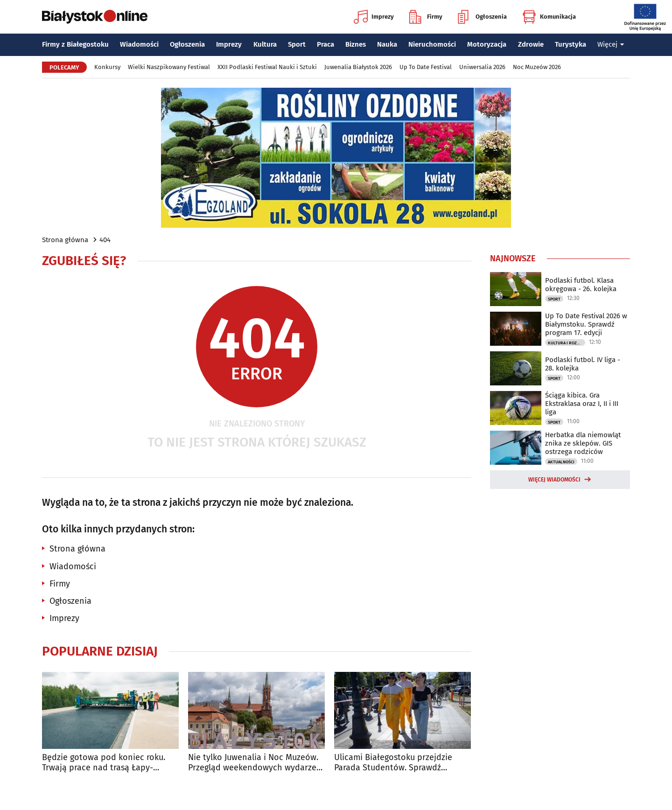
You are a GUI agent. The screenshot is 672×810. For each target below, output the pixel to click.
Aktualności (561, 462)
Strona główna (65, 240)
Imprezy (374, 17)
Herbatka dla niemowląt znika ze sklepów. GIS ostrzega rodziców (583, 443)
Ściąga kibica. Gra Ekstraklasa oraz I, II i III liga (582, 404)
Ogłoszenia (482, 17)
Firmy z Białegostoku (75, 44)
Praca (325, 44)
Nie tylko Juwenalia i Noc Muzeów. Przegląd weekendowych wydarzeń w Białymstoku (255, 763)
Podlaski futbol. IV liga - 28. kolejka (583, 364)
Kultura (265, 44)
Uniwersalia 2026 (482, 67)
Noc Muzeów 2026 (537, 67)
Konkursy (107, 67)
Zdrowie (531, 44)
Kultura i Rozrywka (567, 343)
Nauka (387, 44)
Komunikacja (549, 17)
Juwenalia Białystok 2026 (358, 67)
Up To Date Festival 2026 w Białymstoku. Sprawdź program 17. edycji (586, 324)
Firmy (426, 17)
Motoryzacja (487, 44)
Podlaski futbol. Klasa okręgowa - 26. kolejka (581, 285)
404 (105, 240)
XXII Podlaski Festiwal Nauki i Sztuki (267, 67)
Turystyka (570, 44)
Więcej (611, 44)
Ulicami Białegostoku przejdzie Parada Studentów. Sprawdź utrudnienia (393, 763)
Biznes (356, 44)
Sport (297, 44)
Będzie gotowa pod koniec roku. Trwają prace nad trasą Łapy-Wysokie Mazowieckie (104, 763)
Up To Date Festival (426, 67)
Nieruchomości (432, 44)
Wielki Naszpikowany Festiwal (169, 67)
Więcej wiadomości (554, 480)
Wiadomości (139, 44)
